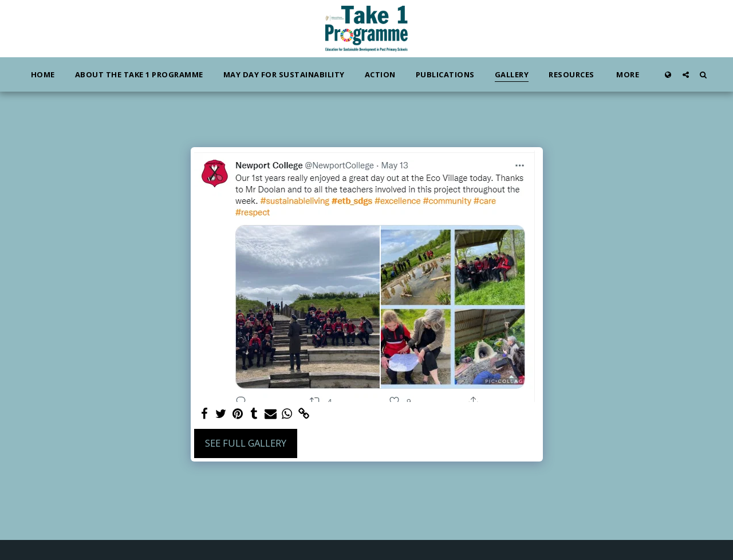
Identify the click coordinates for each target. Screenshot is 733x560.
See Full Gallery (246, 443)
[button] (686, 74)
